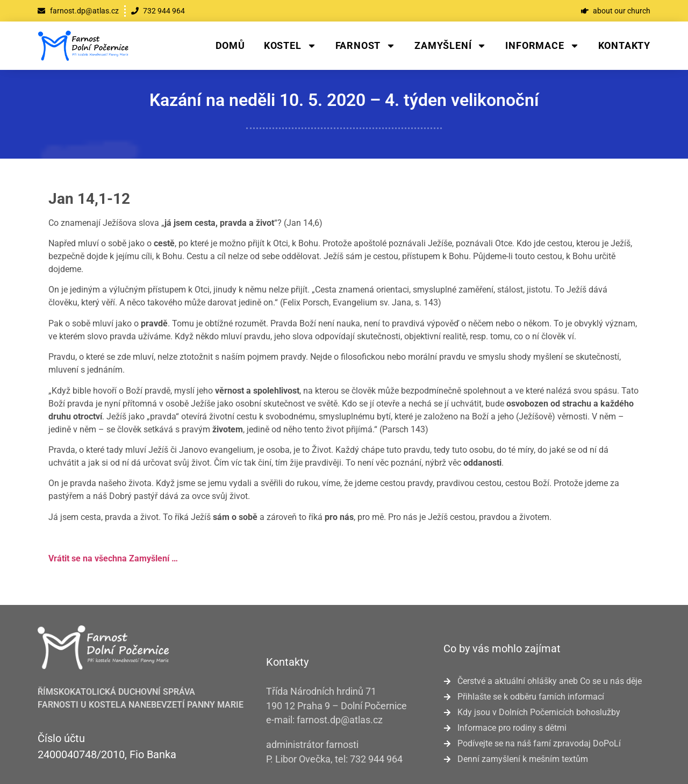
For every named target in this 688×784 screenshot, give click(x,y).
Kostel (290, 46)
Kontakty (624, 45)
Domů (230, 45)
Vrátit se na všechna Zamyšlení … (113, 558)
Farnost (366, 46)
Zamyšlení (450, 46)
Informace (542, 46)
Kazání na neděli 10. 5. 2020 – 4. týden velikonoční (344, 100)
